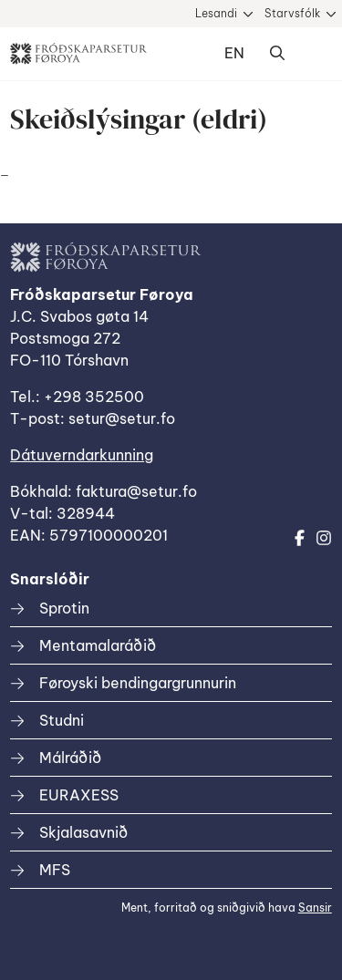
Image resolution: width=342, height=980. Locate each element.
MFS (55, 870)
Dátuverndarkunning (82, 455)
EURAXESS (79, 795)
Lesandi (216, 13)
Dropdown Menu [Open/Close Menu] (314, 54)
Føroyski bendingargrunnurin (138, 683)
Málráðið (70, 758)
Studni (62, 720)
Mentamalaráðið (98, 645)
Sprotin (64, 608)
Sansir (315, 908)
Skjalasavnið (83, 832)
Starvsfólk (292, 13)
